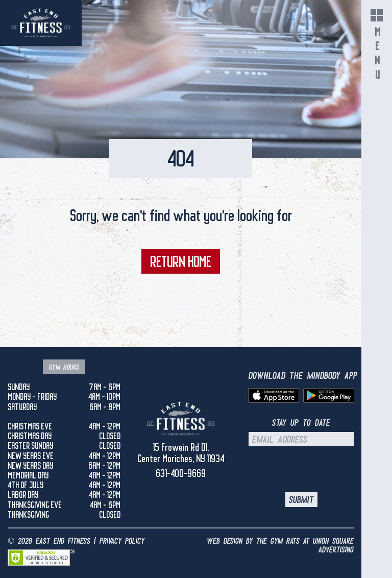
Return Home (181, 261)
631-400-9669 (181, 473)
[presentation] (321, 469)
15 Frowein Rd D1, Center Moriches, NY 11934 (181, 453)
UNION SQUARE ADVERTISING (333, 546)
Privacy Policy (122, 541)
